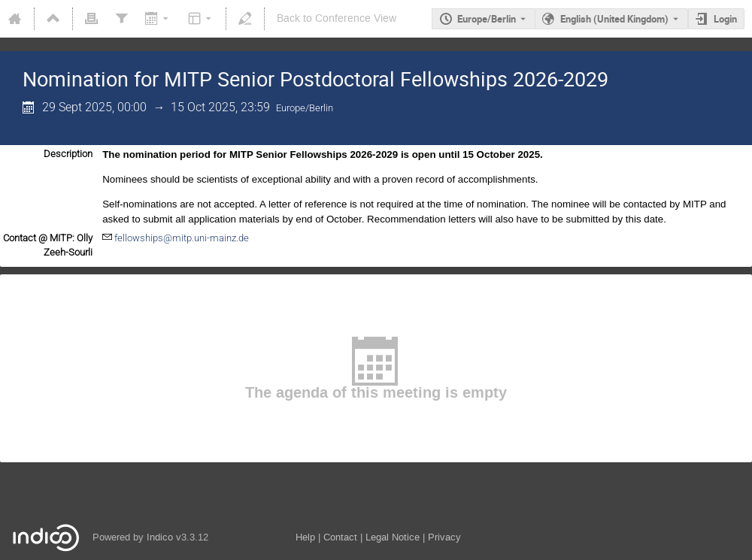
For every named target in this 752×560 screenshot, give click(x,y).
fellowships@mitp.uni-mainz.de (182, 238)
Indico (160, 537)
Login (725, 19)
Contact (340, 537)
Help (305, 537)
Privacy (444, 537)
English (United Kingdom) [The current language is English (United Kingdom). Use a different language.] (614, 19)
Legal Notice (393, 537)
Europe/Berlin (487, 19)
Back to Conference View (337, 18)
